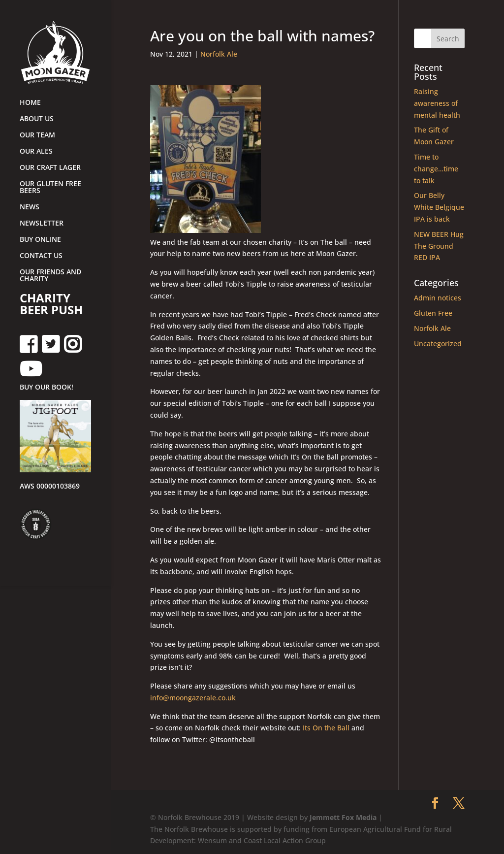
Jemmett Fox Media (343, 817)
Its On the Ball (326, 728)
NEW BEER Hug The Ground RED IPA (439, 246)
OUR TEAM (37, 135)
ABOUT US (37, 119)
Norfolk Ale (219, 54)
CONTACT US (41, 256)
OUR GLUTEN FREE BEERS (50, 188)
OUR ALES (36, 152)
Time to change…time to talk (436, 169)
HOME (30, 103)
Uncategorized (438, 344)
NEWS (30, 207)
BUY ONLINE (40, 240)
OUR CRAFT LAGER (50, 168)
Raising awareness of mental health (437, 103)
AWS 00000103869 (50, 487)
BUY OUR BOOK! (47, 388)
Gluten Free (433, 313)
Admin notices (438, 298)
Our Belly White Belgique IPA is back (439, 207)
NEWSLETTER (42, 224)
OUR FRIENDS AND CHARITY (50, 276)
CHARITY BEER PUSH (51, 305)
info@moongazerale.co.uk (193, 698)
